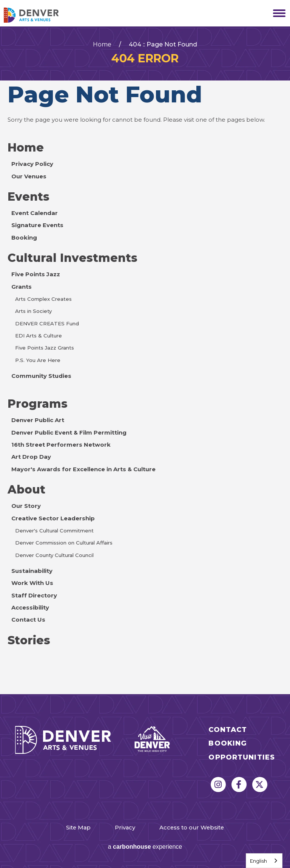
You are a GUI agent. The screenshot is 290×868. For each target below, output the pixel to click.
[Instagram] (218, 784)
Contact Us (28, 620)
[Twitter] (260, 784)
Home (102, 45)
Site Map (78, 828)
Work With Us (32, 583)
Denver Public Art (38, 420)
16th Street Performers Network (61, 445)
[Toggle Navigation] (277, 13)
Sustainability (32, 571)
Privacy (125, 828)
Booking (24, 238)
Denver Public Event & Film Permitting (69, 433)
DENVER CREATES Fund (47, 323)
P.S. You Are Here (38, 360)
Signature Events (37, 225)
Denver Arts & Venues (42, 15)
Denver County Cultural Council (54, 555)
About (26, 490)
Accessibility (30, 608)
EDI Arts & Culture (39, 336)
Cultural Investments (72, 258)
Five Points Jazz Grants (45, 348)
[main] (145, 360)
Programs (38, 404)
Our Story (26, 506)
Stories (29, 640)
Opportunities (242, 757)
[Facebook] (239, 784)
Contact (228, 730)
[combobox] (264, 861)
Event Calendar (35, 213)
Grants (22, 287)
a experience (145, 847)
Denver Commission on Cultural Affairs (64, 543)
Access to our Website (192, 828)
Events (29, 197)
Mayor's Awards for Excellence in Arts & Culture (83, 469)
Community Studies (41, 376)
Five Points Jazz (36, 274)
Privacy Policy (32, 164)
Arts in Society (33, 311)
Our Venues (29, 176)
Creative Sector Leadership (53, 518)
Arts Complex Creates (43, 299)
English (258, 861)
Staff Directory (34, 596)
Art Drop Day (31, 457)
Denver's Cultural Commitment (54, 531)
